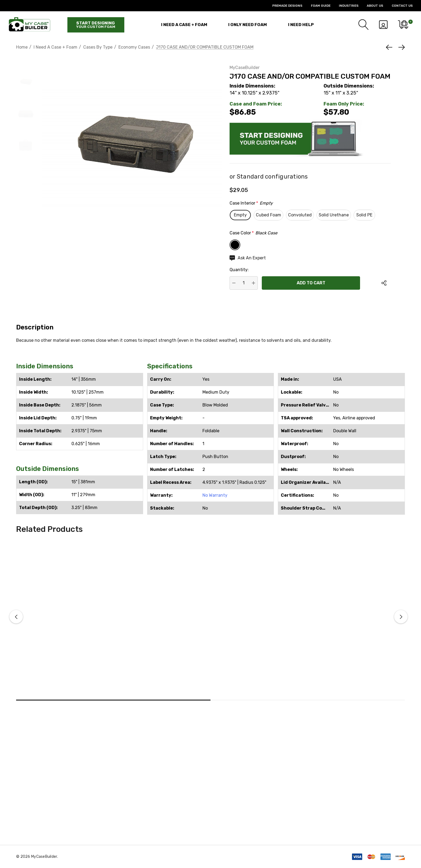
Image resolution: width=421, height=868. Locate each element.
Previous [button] (16, 617)
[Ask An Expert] (248, 258)
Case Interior (251, 203)
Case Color (253, 233)
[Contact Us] (398, 6)
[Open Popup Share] (384, 283)
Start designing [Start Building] (96, 25)
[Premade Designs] (283, 6)
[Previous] (390, 47)
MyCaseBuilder (245, 68)
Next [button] (401, 617)
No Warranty (215, 495)
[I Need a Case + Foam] (184, 25)
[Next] (400, 47)
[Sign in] (383, 25)
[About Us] (371, 6)
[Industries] (344, 6)
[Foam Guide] (316, 6)
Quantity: (239, 270)
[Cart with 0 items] (403, 25)
